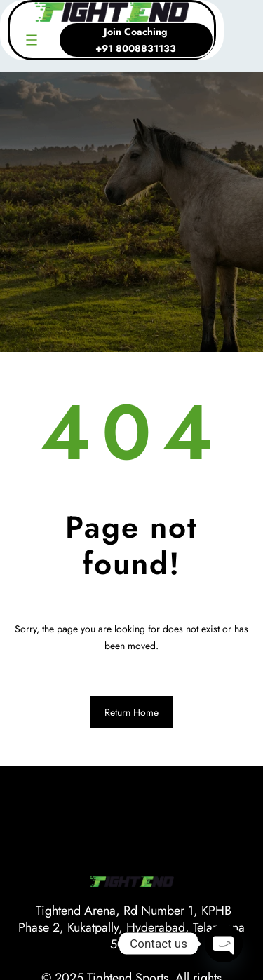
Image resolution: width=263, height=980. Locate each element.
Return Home (131, 712)
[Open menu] (32, 40)
